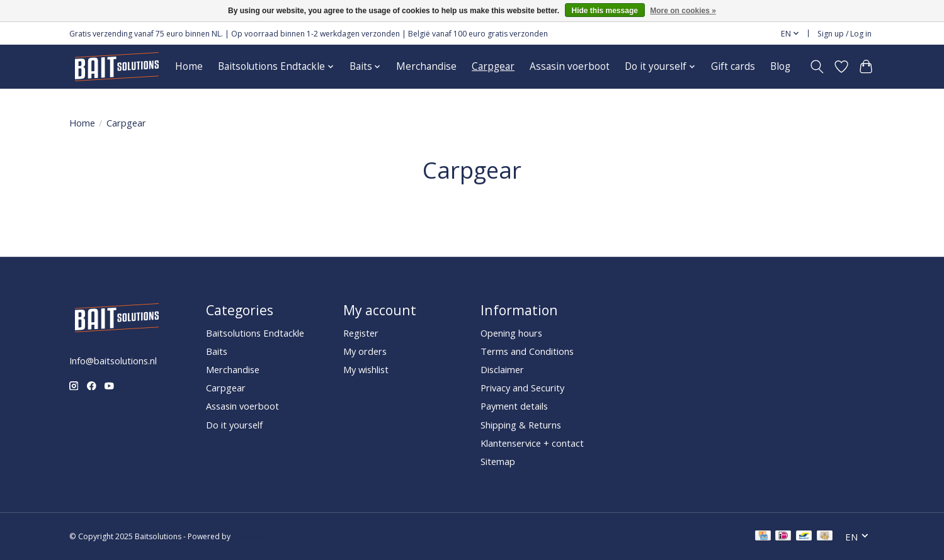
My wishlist (366, 369)
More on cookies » (683, 11)
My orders (365, 351)
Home (189, 66)
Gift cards (733, 66)
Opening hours (511, 333)
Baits (217, 351)
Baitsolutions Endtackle (255, 333)
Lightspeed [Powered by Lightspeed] (252, 536)
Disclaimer (502, 369)
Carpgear (493, 66)
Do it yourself (234, 425)
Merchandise (426, 66)
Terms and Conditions (527, 351)
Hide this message (605, 11)
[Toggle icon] (817, 67)
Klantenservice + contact (532, 443)
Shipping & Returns (521, 425)
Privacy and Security (522, 388)
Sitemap (498, 461)
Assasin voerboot (570, 66)
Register (361, 333)
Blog (780, 66)
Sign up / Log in (844, 34)
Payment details (514, 406)
